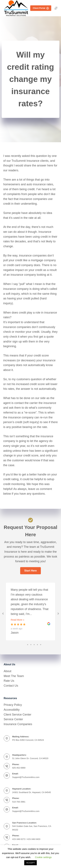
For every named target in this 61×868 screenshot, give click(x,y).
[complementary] (54, 861)
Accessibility (12, 710)
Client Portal (41, 8)
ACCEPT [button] (30, 863)
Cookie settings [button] (43, 857)
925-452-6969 (19, 768)
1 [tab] (28, 645)
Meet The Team (14, 676)
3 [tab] (34, 645)
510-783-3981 (19, 802)
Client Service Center (18, 715)
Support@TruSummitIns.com (26, 777)
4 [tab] (37, 645)
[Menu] (56, 8)
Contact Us (11, 686)
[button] (30, 571)
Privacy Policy (13, 705)
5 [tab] (41, 645)
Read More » (17, 620)
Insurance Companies (18, 724)
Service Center (13, 719)
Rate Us (9, 681)
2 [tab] (31, 645)
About (8, 671)
